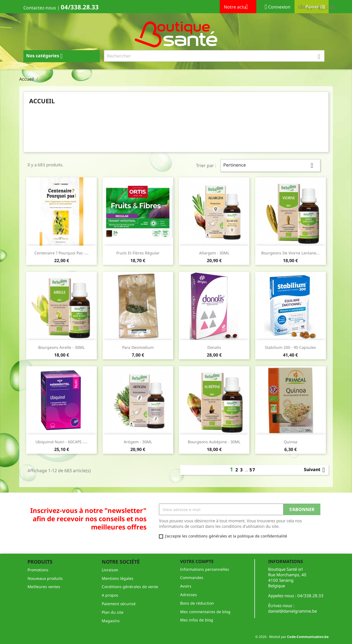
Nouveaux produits (45, 578)
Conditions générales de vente (130, 587)
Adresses (189, 595)
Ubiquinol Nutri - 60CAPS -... (61, 442)
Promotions (38, 570)
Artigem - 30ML (138, 442)
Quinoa (291, 442)
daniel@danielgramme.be (292, 611)
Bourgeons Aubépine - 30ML (214, 442)
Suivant (315, 470)
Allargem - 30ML (214, 253)
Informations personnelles (205, 569)
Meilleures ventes (44, 587)
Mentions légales (118, 578)
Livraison (110, 570)
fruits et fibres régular (138, 253)
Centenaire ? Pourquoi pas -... (61, 253)
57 (252, 470)
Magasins (111, 621)
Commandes (192, 578)
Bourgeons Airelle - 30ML (61, 347)
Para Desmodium (138, 347)
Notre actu (238, 7)
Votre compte (197, 561)
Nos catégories (46, 56)
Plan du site (113, 612)
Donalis (214, 347)
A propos (110, 595)
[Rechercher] (214, 56)
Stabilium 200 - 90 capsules (290, 347)
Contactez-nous (40, 8)
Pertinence (270, 165)
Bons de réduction (197, 603)
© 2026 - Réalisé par (292, 637)
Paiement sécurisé (119, 604)
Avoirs (186, 586)
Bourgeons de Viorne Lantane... (290, 253)
